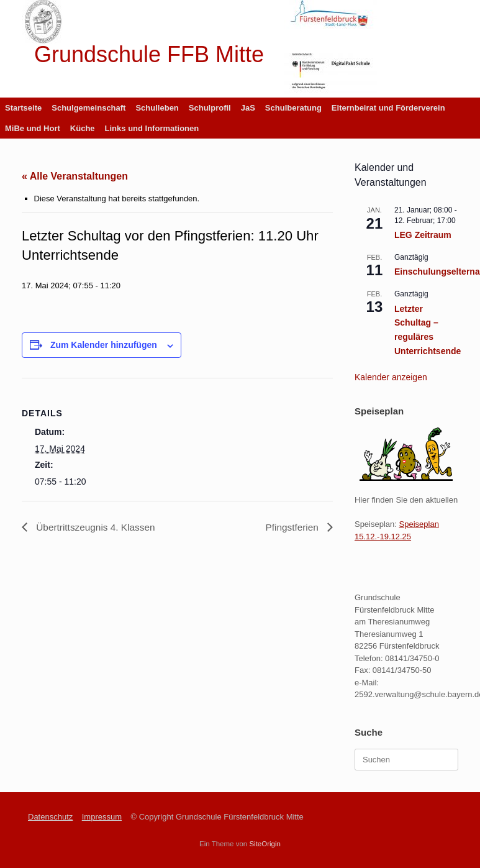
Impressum (102, 817)
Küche (83, 128)
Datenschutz (50, 817)
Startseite (23, 108)
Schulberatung (293, 108)
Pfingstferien (292, 527)
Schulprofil (210, 108)
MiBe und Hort (33, 128)
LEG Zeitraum (423, 235)
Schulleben (157, 108)
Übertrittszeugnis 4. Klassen (97, 527)
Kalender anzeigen (391, 377)
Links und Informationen (152, 128)
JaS (248, 108)
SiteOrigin (265, 844)
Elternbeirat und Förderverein (388, 108)
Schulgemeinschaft (88, 108)
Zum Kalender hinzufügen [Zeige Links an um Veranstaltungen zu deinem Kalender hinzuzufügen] (104, 345)
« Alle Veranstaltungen (75, 176)
